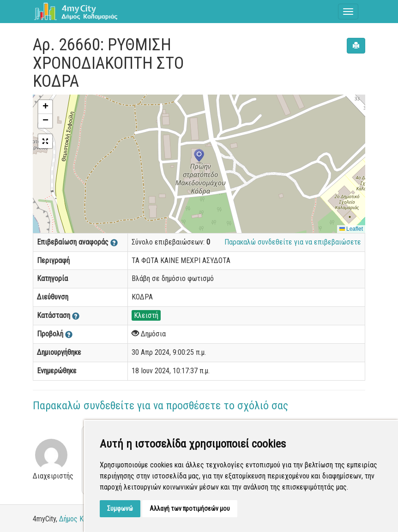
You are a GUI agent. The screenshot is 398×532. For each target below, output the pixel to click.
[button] (199, 156)
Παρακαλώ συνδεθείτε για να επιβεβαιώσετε (293, 242)
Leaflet (351, 229)
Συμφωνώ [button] (120, 508)
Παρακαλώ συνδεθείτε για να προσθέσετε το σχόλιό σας (160, 406)
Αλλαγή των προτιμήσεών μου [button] (190, 508)
